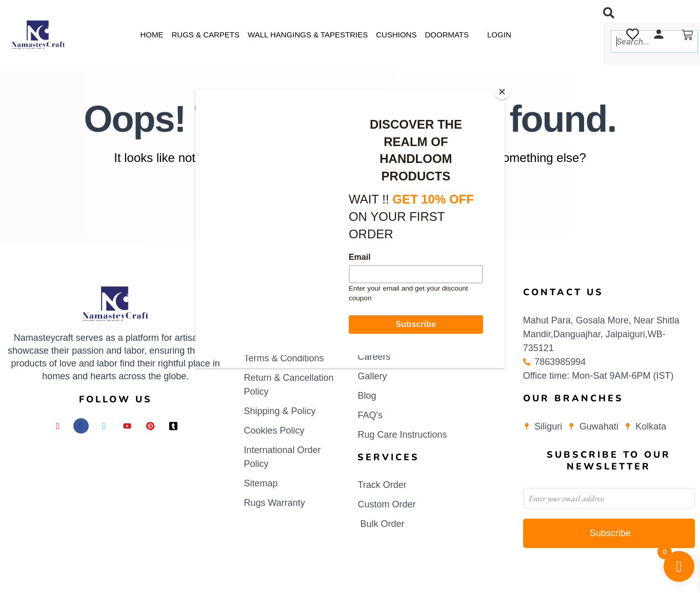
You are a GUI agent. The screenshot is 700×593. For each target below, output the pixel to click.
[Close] (502, 92)
